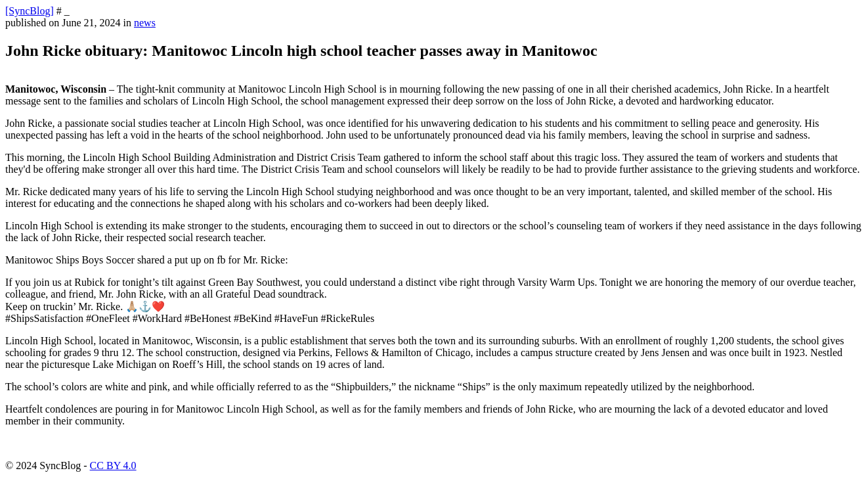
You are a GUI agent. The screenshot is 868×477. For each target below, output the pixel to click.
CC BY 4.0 (113, 466)
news (145, 23)
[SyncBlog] (30, 11)
